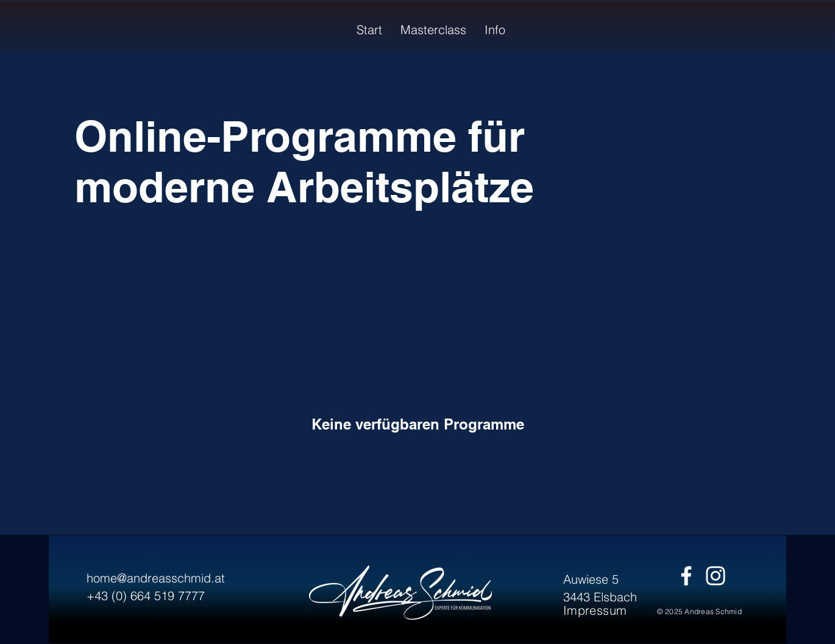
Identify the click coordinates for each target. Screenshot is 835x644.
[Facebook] (686, 576)
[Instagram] (716, 576)
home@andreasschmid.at (156, 578)
